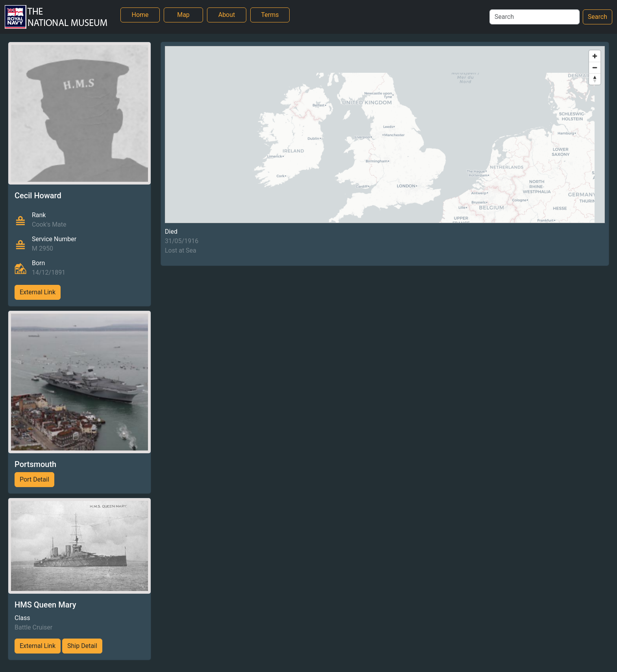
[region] (385, 135)
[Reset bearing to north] (595, 79)
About (227, 15)
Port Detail (34, 479)
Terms (270, 15)
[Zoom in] (595, 56)
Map (183, 15)
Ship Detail (82, 646)
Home (140, 15)
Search (598, 17)
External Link (38, 292)
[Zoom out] (595, 67)
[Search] (535, 17)
